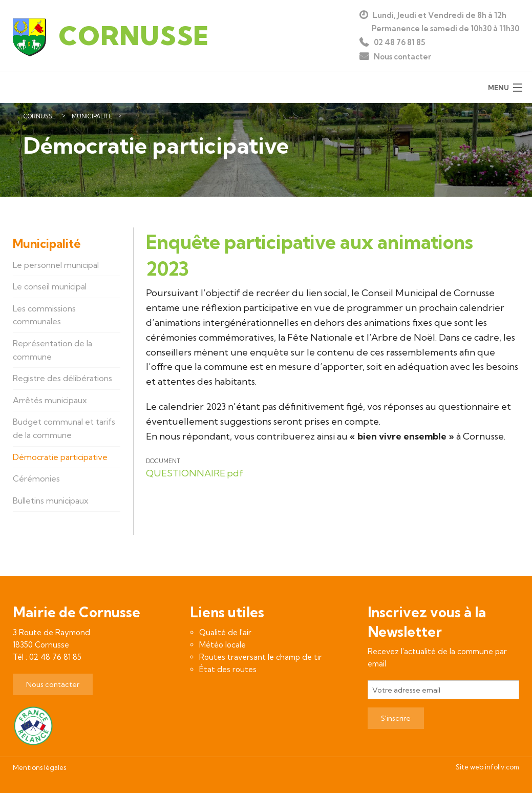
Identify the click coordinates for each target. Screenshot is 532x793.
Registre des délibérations (62, 378)
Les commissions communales (44, 315)
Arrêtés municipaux (50, 400)
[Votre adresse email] (443, 690)
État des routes (228, 669)
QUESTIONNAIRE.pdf (195, 473)
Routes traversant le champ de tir (261, 657)
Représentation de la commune (52, 350)
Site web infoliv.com (487, 767)
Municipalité (92, 116)
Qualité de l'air (225, 632)
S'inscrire (396, 718)
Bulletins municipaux (51, 500)
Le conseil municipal (50, 286)
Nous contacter (402, 57)
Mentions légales (39, 767)
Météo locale (222, 645)
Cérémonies (36, 478)
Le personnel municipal (56, 265)
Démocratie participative (168, 116)
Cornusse (40, 116)
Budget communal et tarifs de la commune (64, 428)
